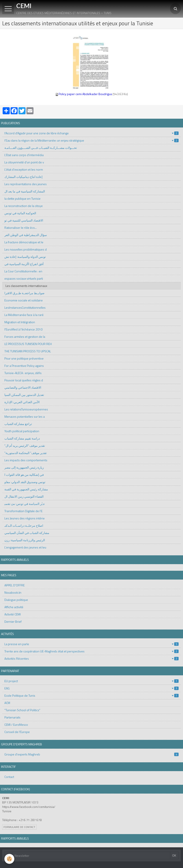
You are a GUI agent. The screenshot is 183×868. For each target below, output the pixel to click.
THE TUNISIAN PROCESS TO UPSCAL (28, 351)
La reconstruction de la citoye (24, 206)
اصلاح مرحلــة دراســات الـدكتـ (24, 525)
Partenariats (12, 717)
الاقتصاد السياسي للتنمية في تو (24, 220)
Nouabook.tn (13, 592)
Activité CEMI (13, 614)
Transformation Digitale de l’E (23, 511)
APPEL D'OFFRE (15, 585)
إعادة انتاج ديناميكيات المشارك (23, 177)
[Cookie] (9, 859)
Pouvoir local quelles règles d (24, 380)
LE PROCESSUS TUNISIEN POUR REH (28, 344)
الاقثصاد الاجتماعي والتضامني (23, 387)
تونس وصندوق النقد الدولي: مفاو (25, 482)
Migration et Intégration (20, 322)
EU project (91, 681)
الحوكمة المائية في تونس (20, 213)
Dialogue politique (16, 600)
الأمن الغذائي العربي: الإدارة (22, 402)
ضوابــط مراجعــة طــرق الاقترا (24, 293)
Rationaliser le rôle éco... (21, 228)
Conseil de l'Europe (17, 732)
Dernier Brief (13, 621)
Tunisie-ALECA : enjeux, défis (23, 373)
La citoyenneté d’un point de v (24, 162)
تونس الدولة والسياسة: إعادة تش (25, 257)
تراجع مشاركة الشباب (18, 424)
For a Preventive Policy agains (24, 366)
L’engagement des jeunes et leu (25, 547)
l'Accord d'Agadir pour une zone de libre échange (91, 133)
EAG (91, 688)
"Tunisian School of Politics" (22, 710)
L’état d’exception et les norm (24, 169)
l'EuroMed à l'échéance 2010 (23, 329)
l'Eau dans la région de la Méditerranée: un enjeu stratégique (91, 140)
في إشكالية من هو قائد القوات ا (24, 475)
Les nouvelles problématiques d (26, 249)
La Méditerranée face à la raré (24, 315)
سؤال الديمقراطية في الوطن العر (26, 235)
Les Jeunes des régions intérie (25, 518)
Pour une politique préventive (24, 358)
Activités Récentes (91, 658)
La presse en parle (91, 644)
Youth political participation (22, 431)
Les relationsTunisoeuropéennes (26, 409)
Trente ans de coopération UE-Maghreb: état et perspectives (91, 651)
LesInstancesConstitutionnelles (25, 307)
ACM (7, 703)
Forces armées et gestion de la (25, 337)
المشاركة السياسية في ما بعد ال (25, 191)
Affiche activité (14, 607)
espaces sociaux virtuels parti (24, 278)
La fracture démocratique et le (24, 242)
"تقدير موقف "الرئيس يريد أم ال (25, 446)
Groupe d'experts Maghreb (91, 754)
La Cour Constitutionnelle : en (23, 271)
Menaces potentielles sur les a (25, 416)
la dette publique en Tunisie (22, 199)
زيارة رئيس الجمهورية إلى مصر (24, 467)
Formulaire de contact (19, 827)
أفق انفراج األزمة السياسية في (24, 264)
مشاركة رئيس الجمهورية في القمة (26, 489)
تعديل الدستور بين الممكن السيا (24, 395)
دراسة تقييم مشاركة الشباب (22, 438)
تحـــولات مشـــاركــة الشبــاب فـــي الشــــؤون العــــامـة (41, 148)
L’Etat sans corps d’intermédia (24, 155)
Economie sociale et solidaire (24, 300)
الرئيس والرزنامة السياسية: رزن (25, 540)
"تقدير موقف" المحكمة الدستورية (26, 453)
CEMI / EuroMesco (16, 725)
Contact (9, 777)
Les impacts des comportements (26, 460)
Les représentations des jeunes (26, 184)
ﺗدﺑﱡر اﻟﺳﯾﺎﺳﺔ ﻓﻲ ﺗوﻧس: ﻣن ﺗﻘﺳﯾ (25, 504)
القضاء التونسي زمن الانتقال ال (24, 496)
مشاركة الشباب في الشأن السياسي (27, 533)
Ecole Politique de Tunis (91, 695)
